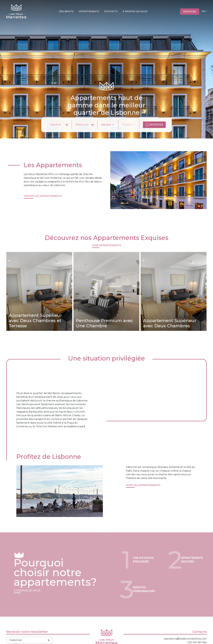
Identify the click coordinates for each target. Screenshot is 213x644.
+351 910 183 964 (197, 642)
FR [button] (203, 11)
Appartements (89, 11)
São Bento (66, 11)
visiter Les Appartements (43, 196)
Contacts (111, 11)
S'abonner (29, 640)
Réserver (190, 11)
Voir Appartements (107, 245)
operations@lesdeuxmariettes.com (185, 639)
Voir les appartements (143, 485)
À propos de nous (135, 11)
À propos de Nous (27, 591)
